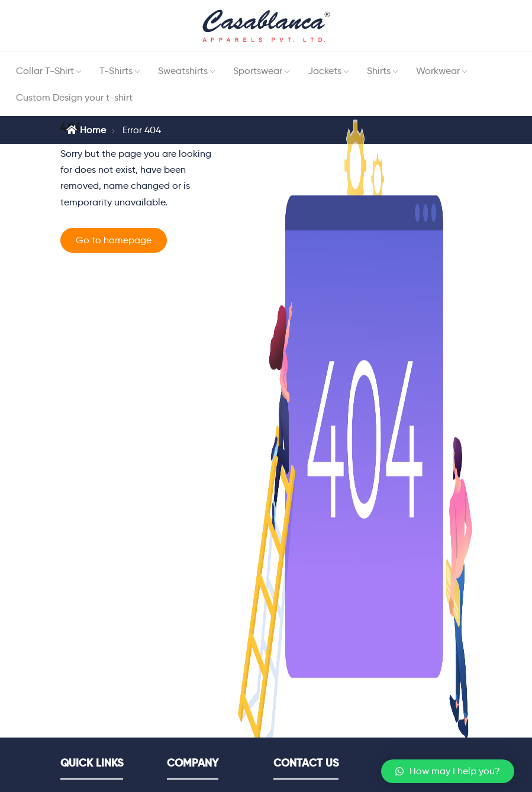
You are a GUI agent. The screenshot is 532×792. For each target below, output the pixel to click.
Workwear (438, 71)
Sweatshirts (183, 71)
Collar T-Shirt (45, 71)
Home (86, 130)
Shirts (379, 71)
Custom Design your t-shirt (74, 97)
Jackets (325, 71)
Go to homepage (114, 240)
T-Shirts (116, 71)
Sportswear (258, 71)
